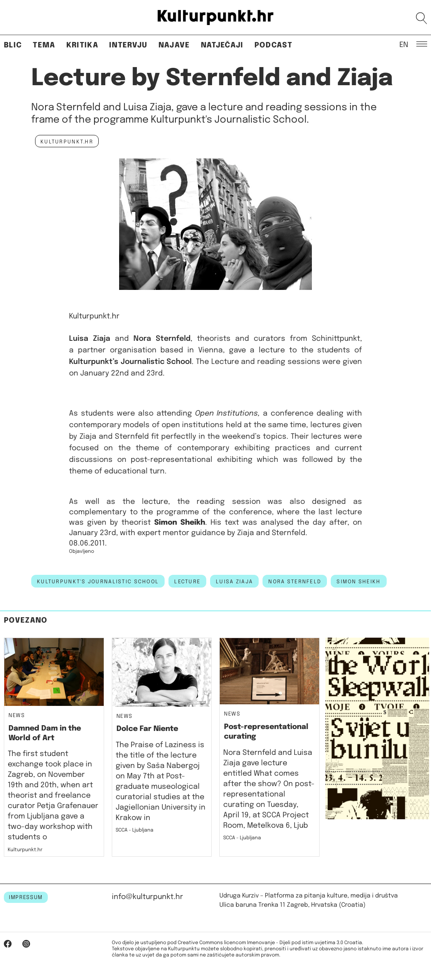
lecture (187, 582)
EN (404, 44)
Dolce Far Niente (147, 729)
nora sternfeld (295, 582)
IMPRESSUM (26, 897)
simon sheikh (359, 582)
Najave (174, 45)
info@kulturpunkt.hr (147, 897)
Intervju (128, 45)
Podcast (273, 45)
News (17, 716)
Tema (44, 45)
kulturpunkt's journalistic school (98, 582)
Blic (13, 45)
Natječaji (222, 45)
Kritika (82, 45)
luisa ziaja (234, 582)
